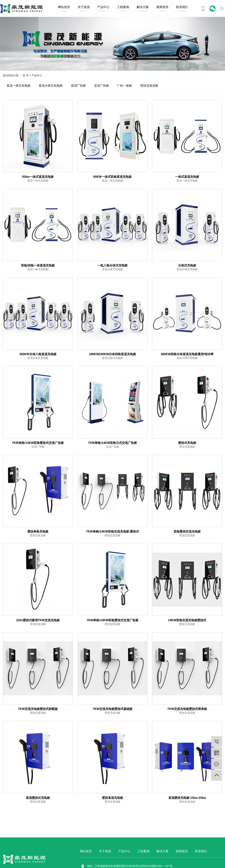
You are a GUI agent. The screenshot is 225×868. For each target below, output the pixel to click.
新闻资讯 (162, 9)
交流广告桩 (101, 86)
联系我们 (182, 9)
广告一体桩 (124, 86)
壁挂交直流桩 (149, 86)
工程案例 (123, 9)
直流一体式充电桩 (19, 86)
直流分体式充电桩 (51, 86)
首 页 (26, 75)
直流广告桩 (78, 86)
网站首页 (64, 9)
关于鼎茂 (84, 9)
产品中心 (103, 9)
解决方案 (143, 9)
